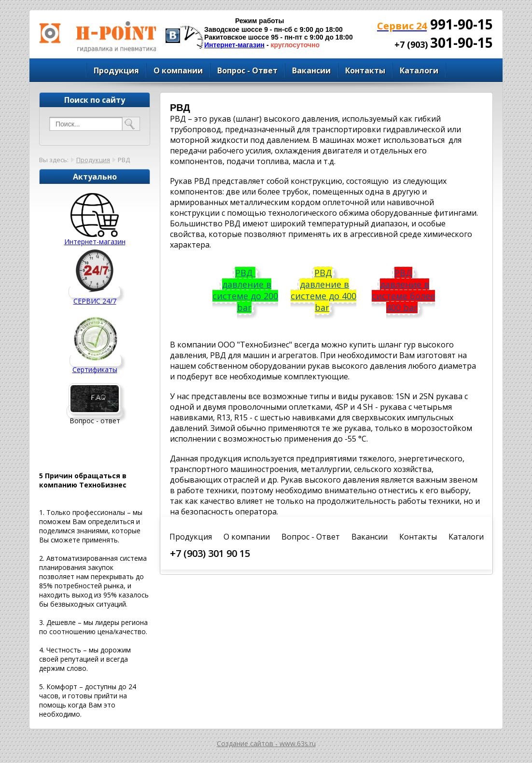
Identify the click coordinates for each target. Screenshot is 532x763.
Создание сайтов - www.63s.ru (266, 743)
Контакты (365, 70)
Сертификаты (95, 369)
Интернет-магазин (234, 45)
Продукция (116, 70)
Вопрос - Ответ (247, 70)
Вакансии (311, 70)
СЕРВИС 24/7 (95, 301)
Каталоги (419, 70)
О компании (178, 70)
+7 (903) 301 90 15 (210, 553)
